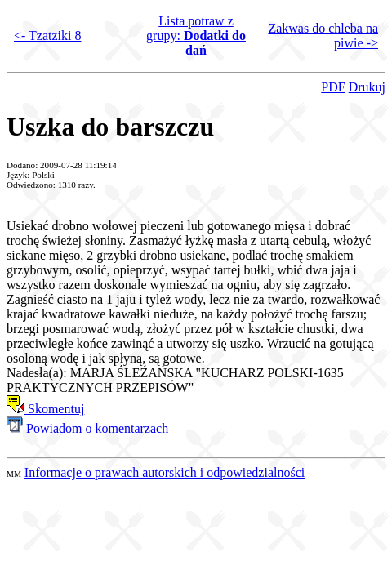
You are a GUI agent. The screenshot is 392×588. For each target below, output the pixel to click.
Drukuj (367, 87)
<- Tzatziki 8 (47, 36)
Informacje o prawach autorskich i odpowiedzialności (165, 472)
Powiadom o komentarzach (87, 428)
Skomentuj (45, 409)
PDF (333, 87)
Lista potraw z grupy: (196, 36)
